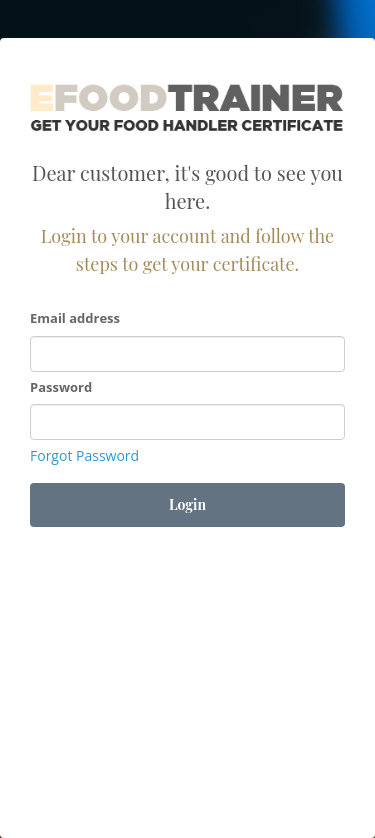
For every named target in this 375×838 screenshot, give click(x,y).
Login (187, 504)
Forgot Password (84, 455)
